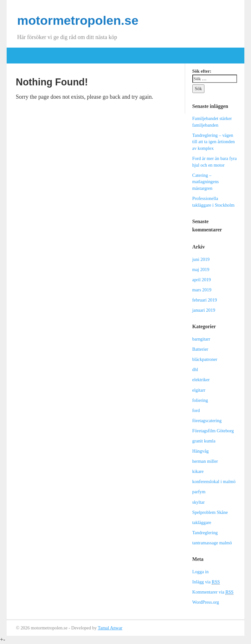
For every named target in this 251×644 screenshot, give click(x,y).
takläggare (202, 522)
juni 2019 (201, 259)
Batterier (200, 349)
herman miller (205, 461)
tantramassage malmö (212, 543)
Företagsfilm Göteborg (213, 431)
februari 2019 (205, 300)
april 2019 (202, 280)
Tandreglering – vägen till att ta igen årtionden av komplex (214, 142)
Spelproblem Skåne (210, 512)
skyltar (199, 502)
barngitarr (201, 339)
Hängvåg (201, 451)
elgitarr (199, 390)
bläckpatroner (205, 359)
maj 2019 (201, 269)
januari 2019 (204, 310)
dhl (195, 369)
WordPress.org (206, 602)
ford (196, 410)
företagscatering (207, 421)
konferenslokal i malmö (214, 481)
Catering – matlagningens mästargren (206, 182)
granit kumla (204, 441)
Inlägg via (206, 582)
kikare (198, 471)
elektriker (201, 380)
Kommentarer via (213, 592)
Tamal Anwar (110, 628)
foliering (200, 400)
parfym (199, 492)
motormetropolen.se (78, 20)
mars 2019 (202, 290)
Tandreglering (205, 533)
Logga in (201, 572)
